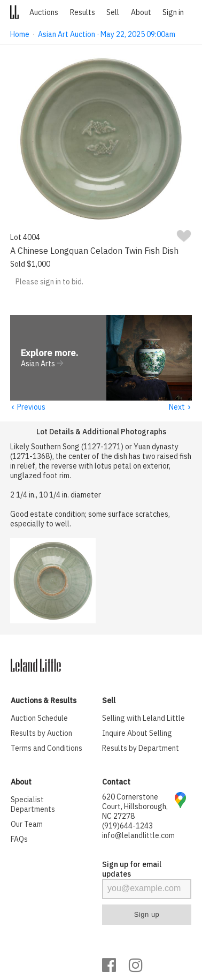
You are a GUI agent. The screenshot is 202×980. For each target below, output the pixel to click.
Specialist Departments (33, 805)
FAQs (19, 840)
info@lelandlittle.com (138, 836)
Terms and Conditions (46, 749)
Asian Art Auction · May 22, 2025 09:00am (107, 34)
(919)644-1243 (127, 826)
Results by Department (141, 749)
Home (20, 34)
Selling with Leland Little (143, 719)
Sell (113, 12)
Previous (28, 408)
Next (180, 408)
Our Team (27, 825)
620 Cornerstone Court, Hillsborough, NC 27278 (135, 807)
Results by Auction (41, 734)
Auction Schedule (39, 719)
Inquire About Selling (137, 734)
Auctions (44, 12)
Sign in (173, 12)
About (141, 12)
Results (83, 12)
